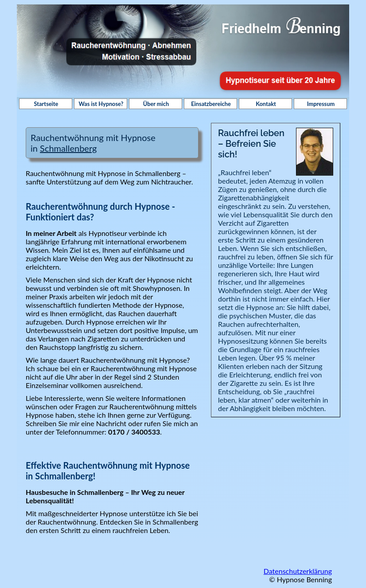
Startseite (46, 104)
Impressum (321, 104)
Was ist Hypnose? (101, 104)
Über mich (156, 104)
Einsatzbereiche (211, 104)
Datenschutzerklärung (298, 571)
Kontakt (266, 104)
